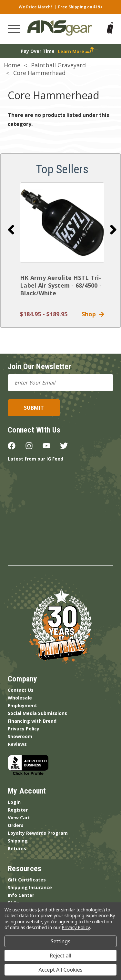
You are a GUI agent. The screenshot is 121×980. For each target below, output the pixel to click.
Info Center (21, 895)
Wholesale (20, 698)
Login (14, 802)
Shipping (18, 841)
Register (18, 810)
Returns (17, 848)
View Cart (19, 818)
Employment (22, 705)
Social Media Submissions (37, 713)
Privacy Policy (24, 729)
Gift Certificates (27, 880)
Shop (93, 314)
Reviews (17, 744)
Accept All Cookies (61, 970)
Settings (60, 941)
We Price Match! (35, 7)
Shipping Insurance (30, 887)
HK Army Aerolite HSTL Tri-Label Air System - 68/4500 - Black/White (61, 285)
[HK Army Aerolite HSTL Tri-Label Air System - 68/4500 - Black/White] (62, 223)
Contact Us (21, 690)
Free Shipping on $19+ (80, 7)
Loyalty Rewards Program (38, 833)
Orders (16, 825)
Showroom (20, 736)
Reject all (60, 956)
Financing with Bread (32, 721)
